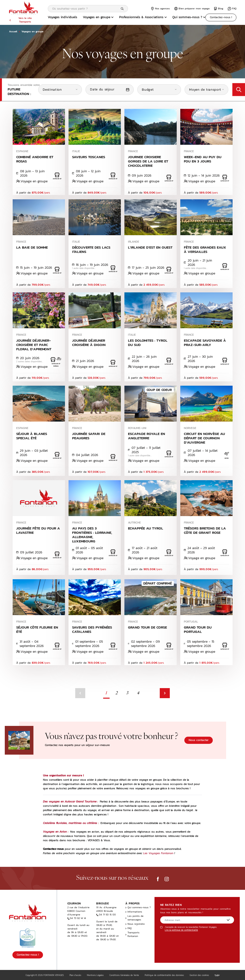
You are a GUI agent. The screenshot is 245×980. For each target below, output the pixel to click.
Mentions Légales (95, 975)
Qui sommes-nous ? (189, 17)
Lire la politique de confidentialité (181, 930)
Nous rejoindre (135, 924)
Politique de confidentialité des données (164, 975)
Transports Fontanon (132, 934)
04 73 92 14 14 (77, 918)
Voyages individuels (62, 17)
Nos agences (160, 8)
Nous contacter (199, 740)
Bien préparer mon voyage (192, 8)
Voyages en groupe (98, 17)
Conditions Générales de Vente (124, 975)
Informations (134, 912)
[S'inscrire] (228, 920)
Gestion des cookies (199, 975)
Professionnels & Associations (143, 17)
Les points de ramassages (134, 918)
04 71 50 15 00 (106, 915)
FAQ (232, 8)
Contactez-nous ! (221, 17)
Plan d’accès (75, 975)
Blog (219, 8)
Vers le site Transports (20, 20)
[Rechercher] (122, 9)
